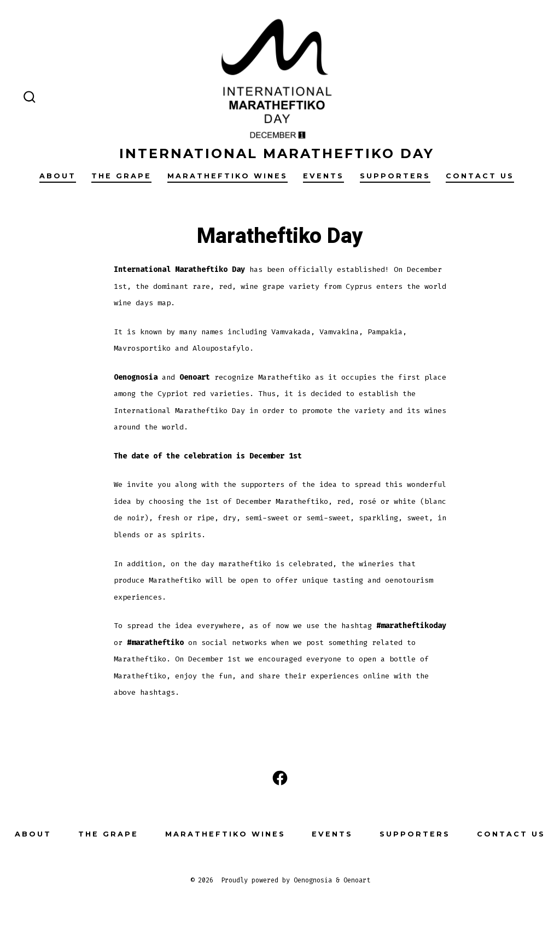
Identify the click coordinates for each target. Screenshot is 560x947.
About (58, 176)
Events (323, 176)
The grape (121, 176)
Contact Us (480, 176)
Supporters (395, 176)
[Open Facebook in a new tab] (280, 778)
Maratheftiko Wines (227, 176)
